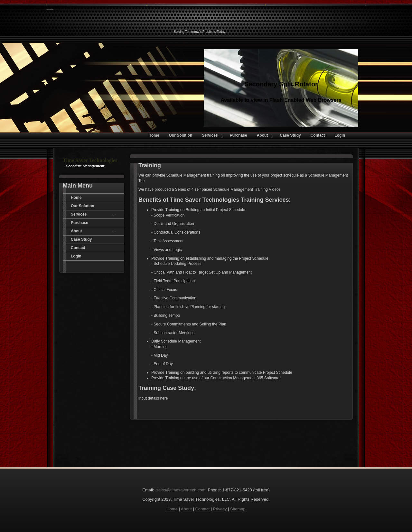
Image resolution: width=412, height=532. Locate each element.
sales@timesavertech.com (181, 490)
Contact (78, 248)
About (93, 231)
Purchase (80, 223)
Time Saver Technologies (50, 9)
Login (76, 256)
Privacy (220, 509)
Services (93, 214)
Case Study (81, 239)
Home (76, 198)
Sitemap (238, 509)
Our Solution (83, 206)
